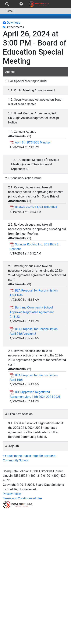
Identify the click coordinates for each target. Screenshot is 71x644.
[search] (7, 4)
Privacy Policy (12, 494)
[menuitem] (7, 4)
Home (7, 11)
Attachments (15, 27)
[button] (21, 4)
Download (12, 23)
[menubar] (25, 4)
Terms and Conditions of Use (22, 498)
